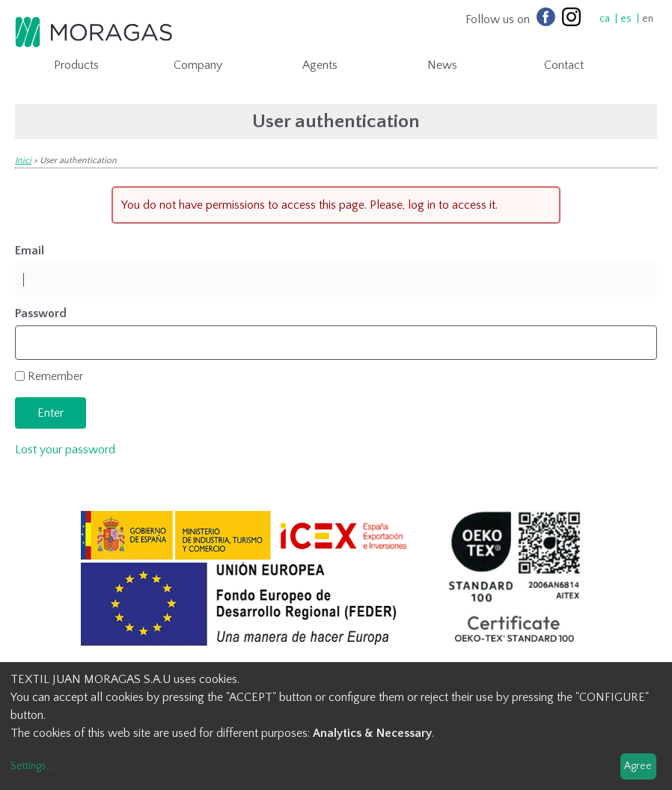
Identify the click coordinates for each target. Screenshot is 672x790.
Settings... (32, 766)
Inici (23, 160)
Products (76, 65)
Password (41, 313)
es (626, 19)
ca (605, 19)
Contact (564, 65)
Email (30, 251)
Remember (55, 376)
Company (198, 65)
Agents (320, 65)
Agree (638, 766)
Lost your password (65, 450)
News (442, 65)
